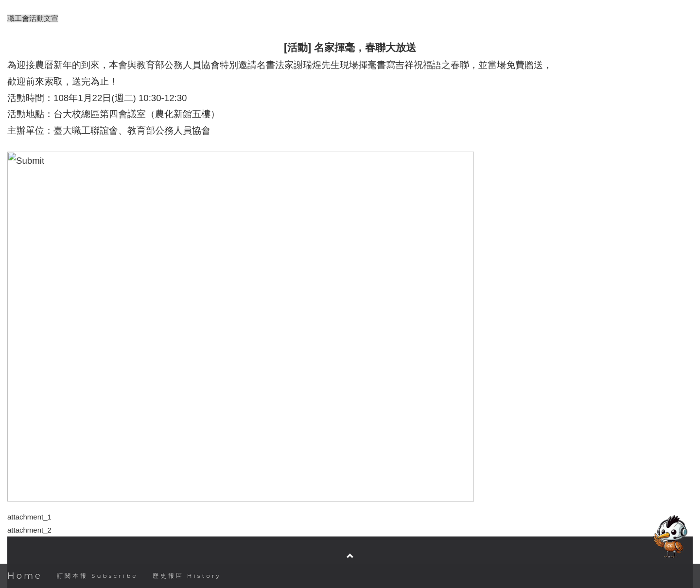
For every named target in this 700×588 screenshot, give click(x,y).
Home (25, 576)
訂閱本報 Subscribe (97, 576)
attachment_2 (29, 530)
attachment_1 (29, 517)
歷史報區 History (187, 576)
